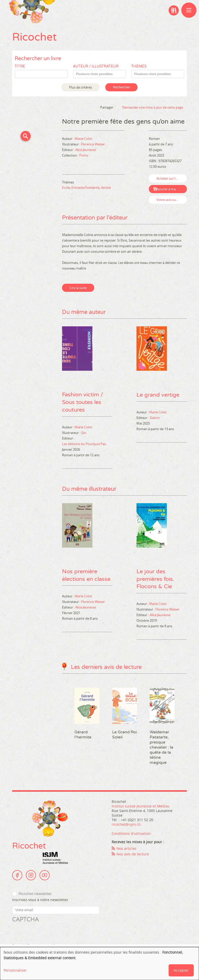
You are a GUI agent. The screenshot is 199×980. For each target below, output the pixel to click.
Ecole (66, 188)
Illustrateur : (72, 144)
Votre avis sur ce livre (172, 200)
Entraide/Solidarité (85, 188)
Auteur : (68, 139)
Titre (20, 66)
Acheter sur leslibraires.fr (172, 178)
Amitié (106, 188)
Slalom (155, 417)
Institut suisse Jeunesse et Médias (55, 858)
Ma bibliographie (174, 10)
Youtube (45, 875)
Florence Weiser (93, 144)
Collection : (71, 155)
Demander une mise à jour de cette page (153, 107)
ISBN (153, 161)
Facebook (17, 875)
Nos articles (126, 849)
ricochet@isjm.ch (126, 825)
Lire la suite (78, 288)
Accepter (181, 970)
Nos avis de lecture (133, 854)
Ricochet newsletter (35, 894)
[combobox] (99, 74)
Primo (84, 155)
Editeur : (69, 150)
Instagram (31, 875)
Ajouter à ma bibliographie (172, 189)
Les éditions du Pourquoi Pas (84, 444)
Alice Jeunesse (86, 150)
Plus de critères (81, 87)
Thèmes (139, 66)
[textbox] (102, 74)
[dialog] (99, 964)
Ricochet (34, 37)
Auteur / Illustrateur (96, 66)
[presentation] (51, 934)
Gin (84, 433)
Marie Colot (83, 139)
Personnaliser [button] (15, 970)
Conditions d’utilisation (131, 834)
